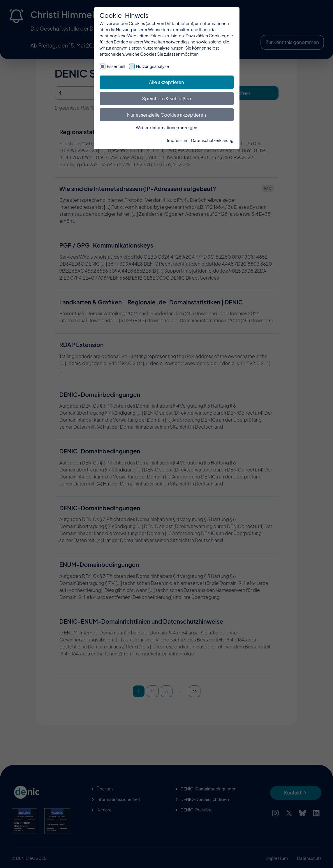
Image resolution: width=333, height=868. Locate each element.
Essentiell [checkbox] (116, 66)
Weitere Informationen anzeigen (166, 127)
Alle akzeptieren (167, 82)
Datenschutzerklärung (212, 140)
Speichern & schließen (167, 98)
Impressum (178, 140)
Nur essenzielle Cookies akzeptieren (166, 115)
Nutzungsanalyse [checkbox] (153, 66)
